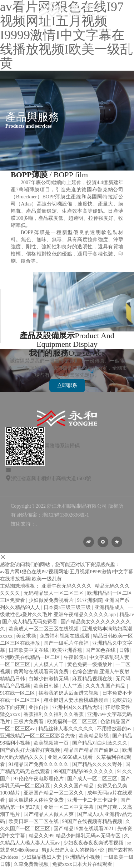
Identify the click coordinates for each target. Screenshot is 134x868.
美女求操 (27, 636)
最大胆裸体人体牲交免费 (37, 800)
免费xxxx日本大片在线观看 (83, 864)
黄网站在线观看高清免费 (42, 672)
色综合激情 (85, 672)
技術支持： (24, 524)
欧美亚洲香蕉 (68, 650)
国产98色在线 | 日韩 (108, 650)
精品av (127, 615)
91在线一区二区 (18, 693)
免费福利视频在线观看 (65, 636)
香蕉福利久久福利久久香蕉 (54, 714)
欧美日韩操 (47, 686)
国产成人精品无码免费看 (30, 622)
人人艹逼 (73, 686)
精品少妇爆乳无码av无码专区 (89, 836)
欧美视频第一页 (52, 743)
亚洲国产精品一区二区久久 (54, 793)
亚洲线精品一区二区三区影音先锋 (38, 736)
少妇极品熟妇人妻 (42, 857)
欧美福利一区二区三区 (73, 722)
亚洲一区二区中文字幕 (69, 807)
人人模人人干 (49, 664)
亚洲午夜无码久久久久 (67, 586)
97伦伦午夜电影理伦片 (39, 779)
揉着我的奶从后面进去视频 (69, 693)
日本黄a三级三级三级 (68, 607)
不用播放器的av (115, 729)
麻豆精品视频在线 (93, 679)
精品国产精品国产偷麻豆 (92, 750)
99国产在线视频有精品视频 (93, 821)
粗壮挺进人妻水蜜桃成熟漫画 (77, 700)
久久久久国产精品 (74, 786)
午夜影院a (75, 657)
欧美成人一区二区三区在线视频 (44, 629)
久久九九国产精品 (106, 686)
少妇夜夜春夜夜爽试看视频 (94, 843)
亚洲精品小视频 (83, 857)
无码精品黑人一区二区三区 (54, 593)
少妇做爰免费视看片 (52, 600)
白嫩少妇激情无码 (49, 679)
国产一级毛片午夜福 (67, 643)
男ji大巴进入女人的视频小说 (73, 850)
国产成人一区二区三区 (93, 779)
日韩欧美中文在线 (29, 650)
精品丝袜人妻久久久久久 (66, 729)
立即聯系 (67, 385)
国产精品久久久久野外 (98, 764)
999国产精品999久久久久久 (84, 771)
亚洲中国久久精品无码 (78, 707)
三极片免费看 (29, 722)
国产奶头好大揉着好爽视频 (31, 750)
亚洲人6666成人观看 (71, 757)
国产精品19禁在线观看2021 (84, 829)
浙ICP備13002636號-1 (66, 515)
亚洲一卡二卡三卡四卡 (93, 800)
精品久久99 (41, 836)
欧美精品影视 (94, 736)
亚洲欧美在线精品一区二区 (31, 657)
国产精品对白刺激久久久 (100, 743)
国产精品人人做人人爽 (49, 814)
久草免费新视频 (32, 864)
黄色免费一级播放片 (90, 664)
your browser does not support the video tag (54, 316)
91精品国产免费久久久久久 (39, 764)
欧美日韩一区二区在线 (34, 821)
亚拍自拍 (39, 707)
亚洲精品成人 (110, 607)
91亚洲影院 (90, 600)
